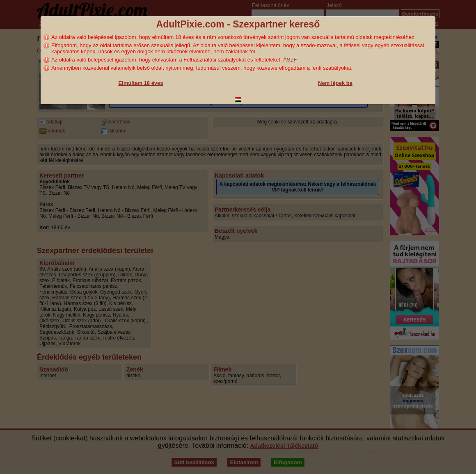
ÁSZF (290, 60)
